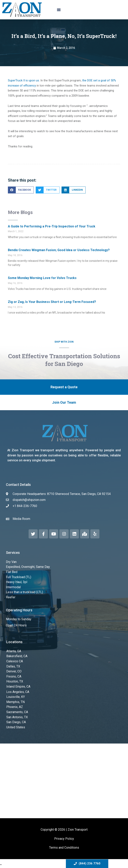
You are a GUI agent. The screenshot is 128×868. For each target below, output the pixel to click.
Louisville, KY (16, 697)
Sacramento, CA (17, 712)
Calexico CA (15, 661)
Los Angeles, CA (18, 692)
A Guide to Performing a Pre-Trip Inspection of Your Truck (52, 226)
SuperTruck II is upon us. (24, 80)
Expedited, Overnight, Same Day (28, 567)
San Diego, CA (16, 722)
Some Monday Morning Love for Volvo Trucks (42, 278)
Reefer (11, 597)
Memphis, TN (15, 702)
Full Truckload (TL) (19, 577)
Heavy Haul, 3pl (17, 582)
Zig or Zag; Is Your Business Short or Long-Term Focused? (52, 302)
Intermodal (13, 587)
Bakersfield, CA (17, 656)
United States (16, 727)
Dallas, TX (13, 666)
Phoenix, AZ (15, 707)
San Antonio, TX (17, 717)
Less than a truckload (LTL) (24, 592)
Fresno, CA (14, 676)
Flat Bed (12, 572)
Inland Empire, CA (18, 687)
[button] (59, 10)
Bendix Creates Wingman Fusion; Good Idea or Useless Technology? (59, 250)
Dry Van (11, 562)
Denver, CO (14, 671)
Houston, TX (15, 681)
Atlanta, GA (14, 651)
